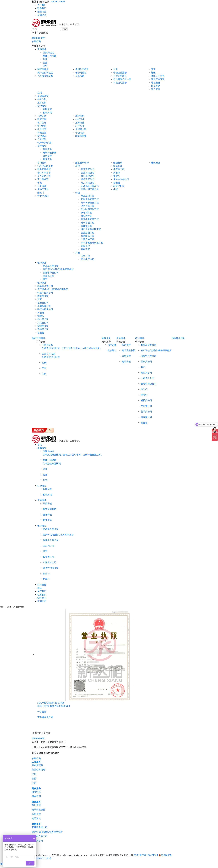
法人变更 (156, 89)
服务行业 (80, 123)
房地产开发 (43, 189)
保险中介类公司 (121, 179)
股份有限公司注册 (122, 79)
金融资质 (47, 156)
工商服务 (42, 49)
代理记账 (47, 109)
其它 (45, 279)
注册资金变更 (158, 79)
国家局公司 (49, 276)
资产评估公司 (44, 176)
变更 (45, 63)
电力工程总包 (88, 183)
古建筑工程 (86, 226)
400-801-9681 (58, 2)
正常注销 (42, 103)
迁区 (153, 73)
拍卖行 (117, 176)
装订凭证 (42, 123)
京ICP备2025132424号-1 (146, 855)
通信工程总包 (88, 179)
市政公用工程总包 (90, 189)
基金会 (117, 183)
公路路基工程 (88, 236)
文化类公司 (43, 323)
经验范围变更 (158, 76)
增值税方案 (81, 136)
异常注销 (42, 99)
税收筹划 (47, 113)
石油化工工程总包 (90, 186)
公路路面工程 (88, 233)
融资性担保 (119, 186)
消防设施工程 (88, 206)
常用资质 (47, 149)
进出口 (41, 193)
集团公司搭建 (50, 56)
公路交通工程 (88, 239)
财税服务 (42, 106)
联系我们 (42, 8)
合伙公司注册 (120, 76)
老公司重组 (81, 73)
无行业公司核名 (45, 73)
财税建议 (42, 136)
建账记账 (42, 119)
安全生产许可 (88, 259)
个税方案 (80, 133)
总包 (78, 166)
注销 (45, 66)
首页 (34, 338)
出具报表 (42, 129)
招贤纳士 (42, 12)
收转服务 (42, 263)
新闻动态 (42, 15)
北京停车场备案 (45, 166)
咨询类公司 (43, 329)
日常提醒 (42, 139)
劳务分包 (85, 256)
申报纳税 (42, 126)
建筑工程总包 (88, 169)
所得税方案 (81, 129)
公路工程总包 (88, 173)
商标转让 (176, 338)
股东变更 (156, 86)
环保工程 (85, 246)
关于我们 (42, 5)
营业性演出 (43, 196)
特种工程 (85, 249)
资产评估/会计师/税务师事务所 (58, 269)
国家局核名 (49, 53)
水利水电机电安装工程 (92, 243)
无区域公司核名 (45, 76)
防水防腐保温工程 (90, 209)
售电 (40, 183)
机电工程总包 (88, 176)
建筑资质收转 (50, 153)
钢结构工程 (86, 213)
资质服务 (42, 146)
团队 (183, 338)
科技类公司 (43, 319)
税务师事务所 (44, 169)
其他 (78, 253)
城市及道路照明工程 (91, 229)
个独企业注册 (120, 73)
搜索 (65, 29)
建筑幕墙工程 (88, 223)
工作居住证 (43, 179)
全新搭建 (80, 76)
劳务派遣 (42, 186)
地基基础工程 (88, 196)
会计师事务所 (44, 173)
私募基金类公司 (51, 266)
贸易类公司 (43, 326)
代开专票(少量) (45, 143)
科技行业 (80, 126)
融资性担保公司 (45, 309)
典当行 (117, 173)
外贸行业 (80, 119)
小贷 (116, 189)
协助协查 (42, 133)
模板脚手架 (86, 216)
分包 (78, 193)
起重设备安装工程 (90, 199)
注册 (45, 59)
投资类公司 (119, 169)
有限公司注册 (120, 83)
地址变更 (156, 83)
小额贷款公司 (44, 306)
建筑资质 (47, 159)
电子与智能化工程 (90, 203)
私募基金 (118, 166)
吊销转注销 (43, 96)
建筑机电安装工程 (90, 219)
